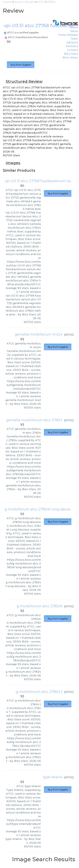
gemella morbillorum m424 (39, 334)
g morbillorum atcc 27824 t (39, 692)
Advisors (72, 42)
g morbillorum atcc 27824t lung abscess (39, 509)
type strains (53, 777)
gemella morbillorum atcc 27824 (34, 420)
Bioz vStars (70, 58)
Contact (73, 50)
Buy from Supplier (21, 65)
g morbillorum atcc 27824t (40, 606)
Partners (72, 46)
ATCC (69, 335)
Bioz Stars (71, 54)
